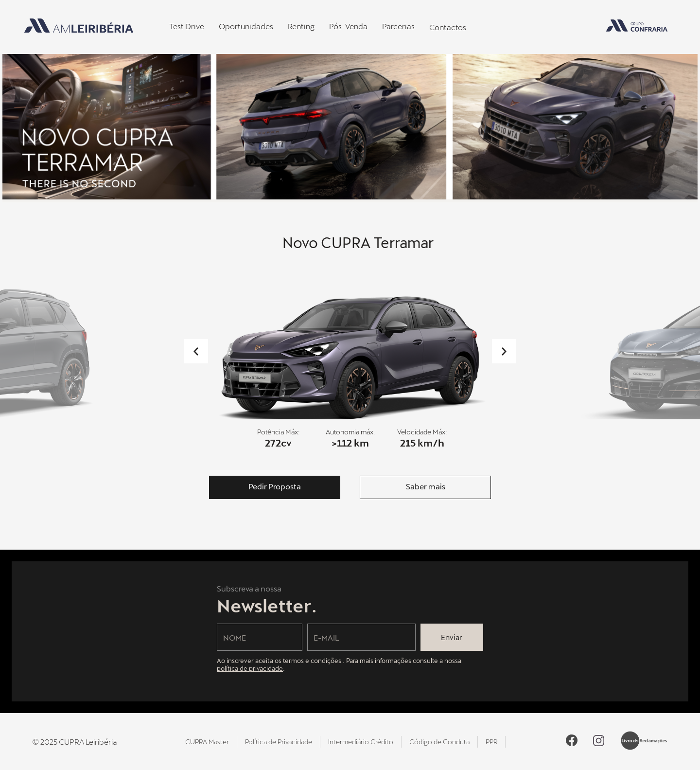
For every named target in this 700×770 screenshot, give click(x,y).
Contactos (448, 27)
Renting (301, 26)
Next (504, 351)
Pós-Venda (348, 26)
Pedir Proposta (275, 486)
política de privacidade (250, 668)
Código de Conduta (439, 742)
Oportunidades (246, 26)
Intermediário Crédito (361, 742)
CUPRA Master (207, 742)
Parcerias (398, 26)
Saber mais (426, 486)
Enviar (452, 637)
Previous (196, 351)
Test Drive (187, 26)
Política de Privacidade (279, 742)
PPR (491, 742)
